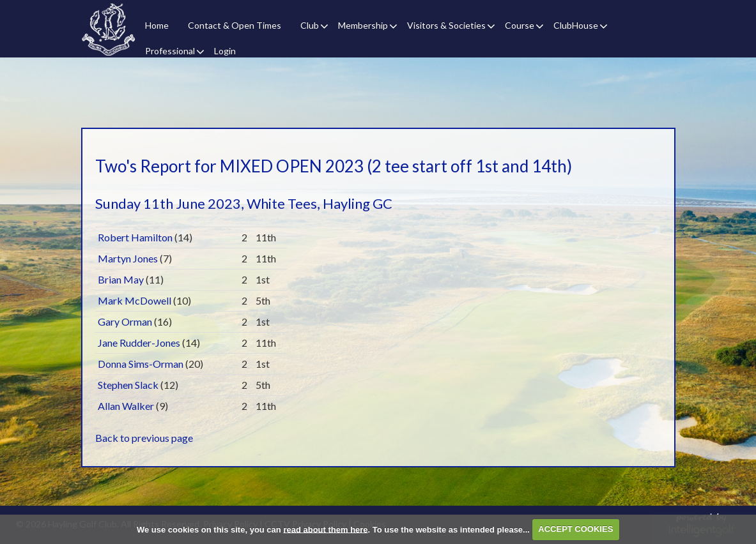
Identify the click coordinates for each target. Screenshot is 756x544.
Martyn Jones (128, 258)
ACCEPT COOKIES (575, 529)
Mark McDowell (135, 300)
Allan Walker (126, 406)
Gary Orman (125, 321)
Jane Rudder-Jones (139, 343)
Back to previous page (144, 438)
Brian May (121, 279)
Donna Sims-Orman (141, 364)
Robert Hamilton (135, 237)
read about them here (325, 529)
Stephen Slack (128, 385)
